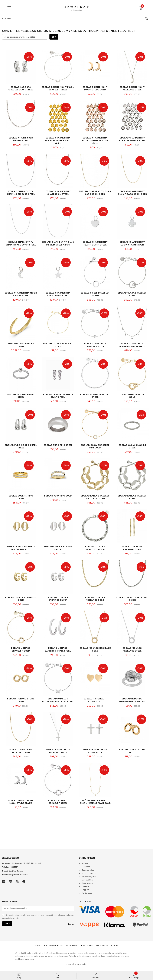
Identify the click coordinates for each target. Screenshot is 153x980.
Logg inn (86, 892)
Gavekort (86, 889)
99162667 (14, 870)
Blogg (114, 948)
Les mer (71, 927)
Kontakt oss (87, 896)
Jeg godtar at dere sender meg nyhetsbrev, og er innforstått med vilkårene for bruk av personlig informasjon (38, 920)
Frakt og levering (89, 876)
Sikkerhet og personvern (79, 948)
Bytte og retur (88, 873)
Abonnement (88, 886)
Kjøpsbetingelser (89, 879)
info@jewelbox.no (16, 874)
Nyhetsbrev (102, 948)
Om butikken (88, 883)
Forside (85, 866)
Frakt (38, 948)
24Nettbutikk (82, 967)
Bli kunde (86, 869)
